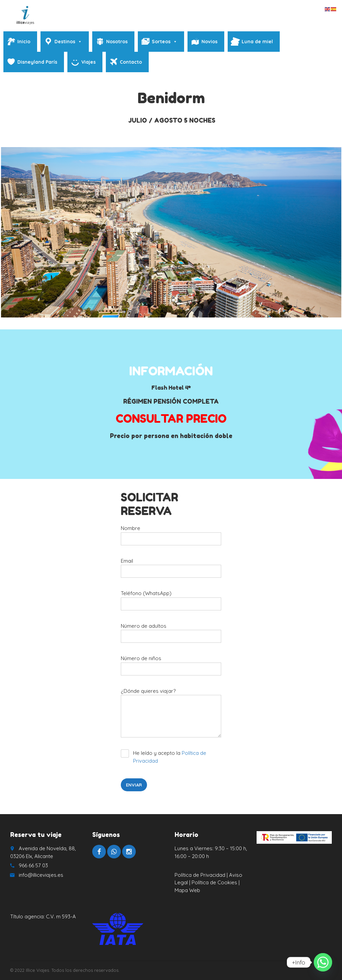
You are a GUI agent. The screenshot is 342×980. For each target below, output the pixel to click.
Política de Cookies (215, 882)
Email (171, 570)
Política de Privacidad (200, 875)
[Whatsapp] (323, 962)
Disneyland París (37, 62)
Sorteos (165, 42)
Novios (209, 42)
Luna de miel (257, 42)
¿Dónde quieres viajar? (171, 715)
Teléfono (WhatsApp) (171, 603)
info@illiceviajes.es (41, 875)
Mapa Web (187, 890)
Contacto (131, 62)
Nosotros (117, 42)
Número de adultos (171, 635)
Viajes (88, 62)
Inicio (24, 42)
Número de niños (171, 668)
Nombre (171, 538)
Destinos (68, 42)
